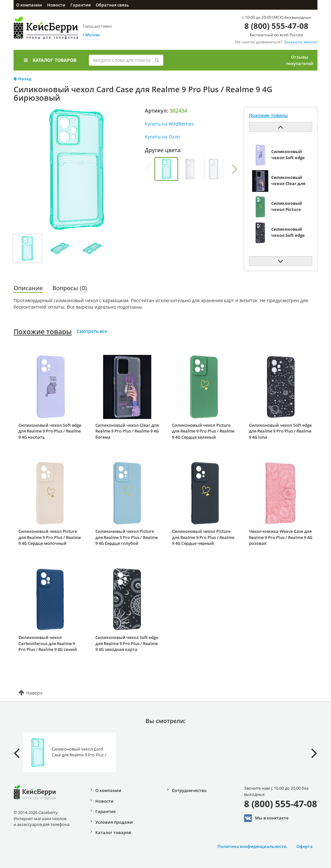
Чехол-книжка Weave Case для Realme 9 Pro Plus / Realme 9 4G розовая (281, 537)
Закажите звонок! (301, 42)
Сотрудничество (189, 790)
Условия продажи (114, 822)
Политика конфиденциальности (252, 846)
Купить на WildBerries (169, 124)
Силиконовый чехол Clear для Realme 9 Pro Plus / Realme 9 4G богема (127, 431)
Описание (28, 288)
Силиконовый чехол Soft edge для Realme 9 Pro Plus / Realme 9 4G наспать (50, 431)
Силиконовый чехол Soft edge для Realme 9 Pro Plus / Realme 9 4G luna (280, 431)
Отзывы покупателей (300, 60)
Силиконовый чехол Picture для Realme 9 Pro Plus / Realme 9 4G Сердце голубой (127, 537)
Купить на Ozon (162, 137)
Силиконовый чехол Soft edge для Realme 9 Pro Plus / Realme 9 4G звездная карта (127, 643)
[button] (234, 169)
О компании (29, 5)
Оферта (304, 846)
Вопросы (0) (70, 288)
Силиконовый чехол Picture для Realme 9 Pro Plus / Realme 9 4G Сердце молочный (50, 537)
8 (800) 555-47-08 (276, 26)
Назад (22, 79)
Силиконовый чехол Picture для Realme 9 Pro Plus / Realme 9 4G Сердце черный (203, 537)
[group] (166, 169)
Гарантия (80, 5)
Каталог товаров (50, 60)
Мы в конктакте (266, 818)
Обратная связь (112, 5)
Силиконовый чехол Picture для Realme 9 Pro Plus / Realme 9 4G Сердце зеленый (203, 431)
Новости (56, 5)
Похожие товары (43, 332)
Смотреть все (92, 331)
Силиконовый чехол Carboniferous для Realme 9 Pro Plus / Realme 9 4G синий (48, 643)
